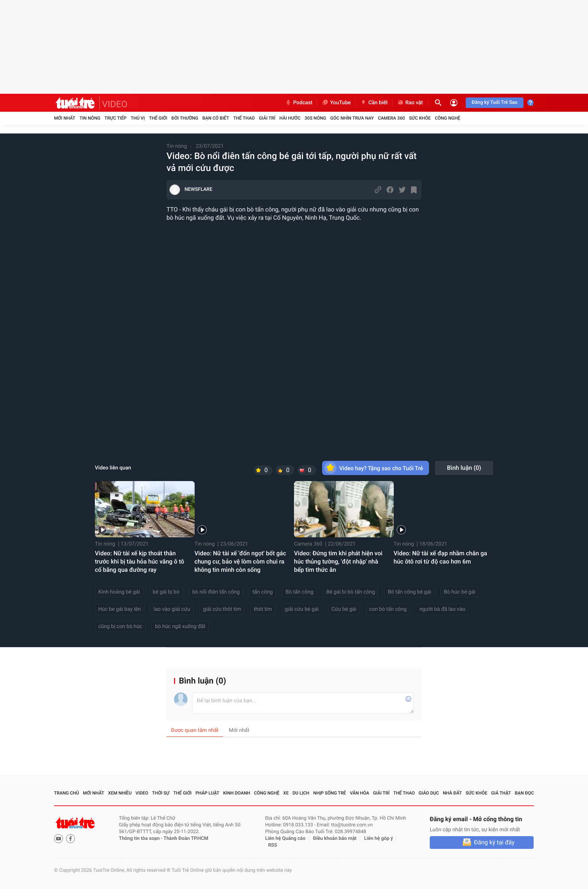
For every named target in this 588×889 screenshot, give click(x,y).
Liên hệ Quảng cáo (285, 839)
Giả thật (501, 793)
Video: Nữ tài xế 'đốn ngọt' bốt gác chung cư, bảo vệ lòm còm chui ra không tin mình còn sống (240, 561)
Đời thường (185, 118)
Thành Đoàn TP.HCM (186, 839)
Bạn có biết (216, 118)
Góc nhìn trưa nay (352, 118)
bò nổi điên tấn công (216, 592)
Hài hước (290, 118)
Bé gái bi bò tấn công (351, 592)
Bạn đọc (524, 793)
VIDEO (115, 104)
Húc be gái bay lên (120, 609)
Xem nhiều (120, 793)
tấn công (262, 592)
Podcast (299, 103)
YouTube (336, 103)
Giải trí (267, 118)
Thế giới (158, 118)
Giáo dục (429, 793)
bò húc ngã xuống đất (180, 627)
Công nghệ (447, 118)
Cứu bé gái (344, 609)
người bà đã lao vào (442, 609)
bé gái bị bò (166, 592)
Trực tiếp (116, 118)
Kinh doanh (237, 793)
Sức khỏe (420, 118)
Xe (286, 793)
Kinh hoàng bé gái (119, 592)
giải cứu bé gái (302, 609)
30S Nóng (315, 118)
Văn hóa (360, 793)
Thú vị (138, 118)
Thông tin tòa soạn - (141, 839)
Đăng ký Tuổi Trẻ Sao (495, 103)
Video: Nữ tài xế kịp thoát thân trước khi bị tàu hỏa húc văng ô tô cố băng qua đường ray (139, 561)
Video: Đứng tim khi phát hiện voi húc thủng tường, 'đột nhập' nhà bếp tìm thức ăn (338, 561)
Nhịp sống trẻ (330, 793)
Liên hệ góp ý (379, 839)
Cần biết (374, 103)
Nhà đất (452, 793)
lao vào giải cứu (172, 609)
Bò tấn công (299, 592)
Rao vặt (410, 103)
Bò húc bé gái (460, 592)
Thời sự (161, 793)
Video (142, 793)
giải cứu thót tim (222, 609)
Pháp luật (207, 793)
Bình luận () (464, 468)
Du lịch (301, 793)
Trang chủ (67, 793)
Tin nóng (90, 118)
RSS (273, 845)
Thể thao (244, 118)
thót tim (263, 609)
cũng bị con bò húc (120, 627)
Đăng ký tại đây (494, 842)
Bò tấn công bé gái (409, 592)
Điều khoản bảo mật (335, 839)
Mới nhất (65, 118)
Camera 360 (391, 118)
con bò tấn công (388, 609)
